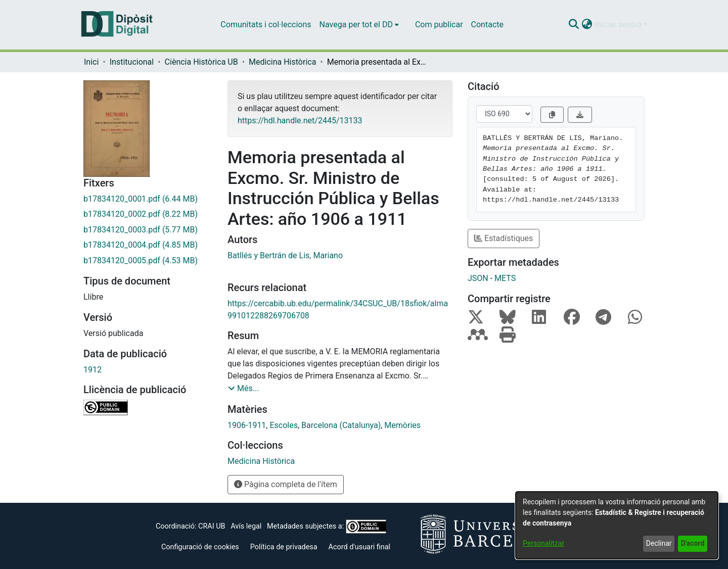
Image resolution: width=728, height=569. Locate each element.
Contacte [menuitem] (487, 25)
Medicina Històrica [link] (282, 62)
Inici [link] (91, 62)
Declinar (659, 543)
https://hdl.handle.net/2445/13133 (300, 121)
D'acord (693, 543)
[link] (148, 199)
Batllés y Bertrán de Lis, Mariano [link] (285, 255)
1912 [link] (93, 370)
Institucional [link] (132, 62)
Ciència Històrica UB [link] (201, 62)
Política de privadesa (284, 547)
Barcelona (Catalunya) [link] (341, 425)
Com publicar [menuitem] (439, 25)
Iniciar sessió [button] (619, 25)
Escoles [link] (283, 425)
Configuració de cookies (200, 547)
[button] (574, 25)
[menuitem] (359, 25)
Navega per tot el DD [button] (356, 25)
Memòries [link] (402, 425)
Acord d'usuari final (360, 547)
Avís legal (246, 526)
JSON (478, 278)
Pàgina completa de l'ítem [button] (286, 484)
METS (505, 278)
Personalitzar (543, 543)
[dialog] (617, 525)
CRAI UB (212, 526)
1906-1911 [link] (247, 425)
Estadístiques (504, 238)
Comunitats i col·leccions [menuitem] (266, 25)
